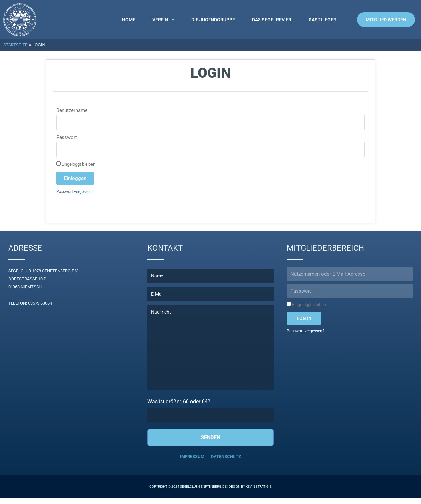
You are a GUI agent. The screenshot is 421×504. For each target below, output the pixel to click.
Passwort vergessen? (76, 192)
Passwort (67, 137)
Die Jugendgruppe (213, 20)
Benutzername (72, 110)
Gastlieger (322, 20)
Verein (163, 20)
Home (129, 20)
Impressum (192, 463)
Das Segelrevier (272, 20)
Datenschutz (226, 463)
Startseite (16, 45)
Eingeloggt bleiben (76, 164)
